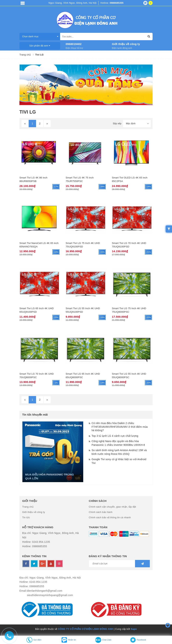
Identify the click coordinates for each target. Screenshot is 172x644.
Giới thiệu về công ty (126, 44)
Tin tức (26, 517)
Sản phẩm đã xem (40, 46)
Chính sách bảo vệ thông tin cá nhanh (110, 517)
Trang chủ (28, 506)
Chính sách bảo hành (101, 511)
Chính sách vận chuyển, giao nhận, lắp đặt (112, 506)
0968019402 (74, 44)
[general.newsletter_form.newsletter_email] (119, 563)
